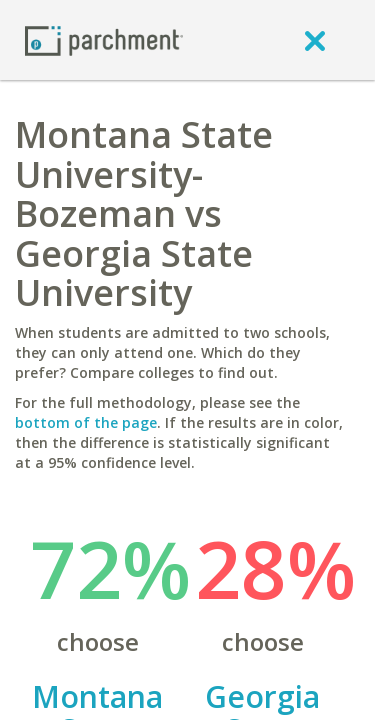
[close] (315, 40)
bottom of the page (86, 422)
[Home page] (104, 39)
